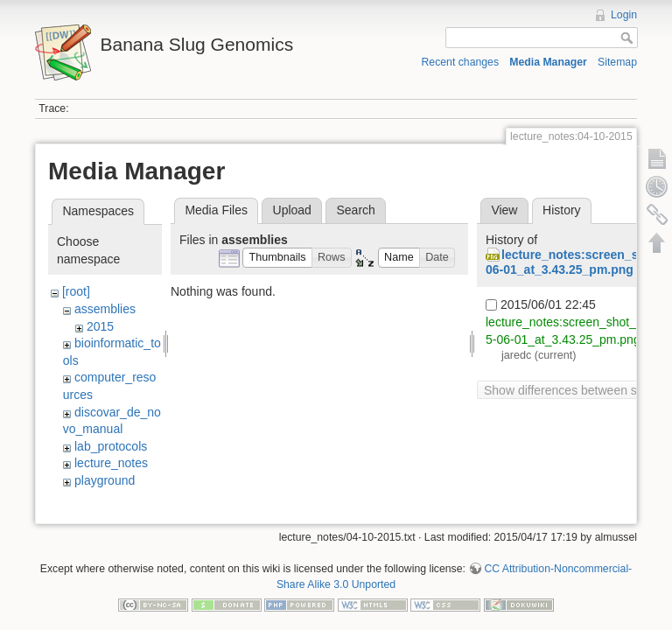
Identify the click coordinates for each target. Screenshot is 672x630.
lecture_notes (111, 463)
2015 (100, 326)
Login (624, 15)
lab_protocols (111, 446)
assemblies (105, 309)
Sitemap (617, 62)
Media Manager (548, 62)
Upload (292, 210)
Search (355, 210)
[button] (277, 258)
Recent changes (461, 62)
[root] (76, 291)
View (504, 210)
